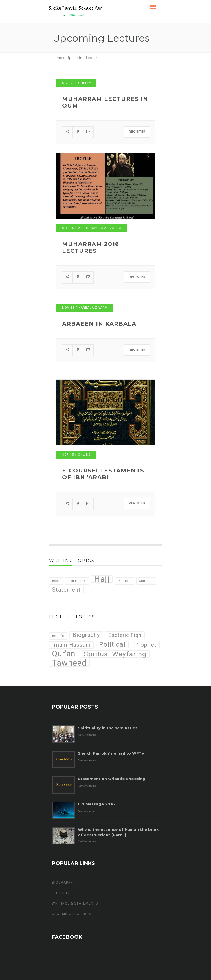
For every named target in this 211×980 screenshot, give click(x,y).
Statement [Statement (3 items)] (66, 590)
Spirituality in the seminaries (108, 728)
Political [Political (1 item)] (124, 581)
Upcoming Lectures (72, 914)
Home (57, 58)
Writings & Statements (75, 903)
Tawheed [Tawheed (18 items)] (69, 663)
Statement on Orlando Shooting (112, 779)
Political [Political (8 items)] (112, 645)
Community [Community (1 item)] (77, 581)
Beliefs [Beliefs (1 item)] (58, 636)
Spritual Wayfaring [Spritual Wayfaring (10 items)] (115, 654)
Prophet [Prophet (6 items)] (145, 645)
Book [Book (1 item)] (56, 581)
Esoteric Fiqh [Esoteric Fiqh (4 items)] (125, 635)
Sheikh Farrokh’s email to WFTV (111, 753)
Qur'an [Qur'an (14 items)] (64, 654)
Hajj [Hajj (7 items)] (102, 579)
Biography (62, 883)
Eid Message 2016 (96, 804)
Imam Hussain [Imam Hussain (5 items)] (71, 645)
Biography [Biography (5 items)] (86, 635)
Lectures (61, 893)
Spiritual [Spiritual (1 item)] (146, 581)
